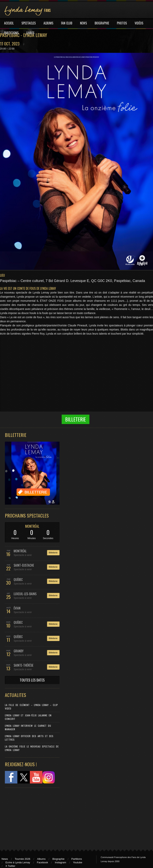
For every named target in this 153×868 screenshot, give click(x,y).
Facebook (42, 862)
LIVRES (30, 33)
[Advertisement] (30, 817)
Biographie (58, 859)
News (5, 859)
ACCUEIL (9, 23)
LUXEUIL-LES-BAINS (25, 594)
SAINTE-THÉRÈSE (24, 665)
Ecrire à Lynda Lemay (18, 862)
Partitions (77, 859)
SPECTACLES (29, 23)
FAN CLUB (67, 23)
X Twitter (10, 866)
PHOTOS (122, 23)
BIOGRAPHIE (102, 23)
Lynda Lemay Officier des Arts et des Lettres (29, 738)
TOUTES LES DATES (32, 680)
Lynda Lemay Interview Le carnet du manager (28, 727)
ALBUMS (48, 23)
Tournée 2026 (23, 859)
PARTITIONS (11, 33)
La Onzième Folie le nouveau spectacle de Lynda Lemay (32, 748)
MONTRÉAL (32, 526)
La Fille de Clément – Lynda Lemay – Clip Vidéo (31, 707)
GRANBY (19, 651)
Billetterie (53, 553)
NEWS (83, 23)
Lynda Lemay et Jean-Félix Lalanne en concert (28, 717)
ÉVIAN (17, 608)
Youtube (78, 862)
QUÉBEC (18, 580)
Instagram (60, 862)
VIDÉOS (139, 23)
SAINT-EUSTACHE (24, 565)
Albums (41, 859)
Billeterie (76, 419)
